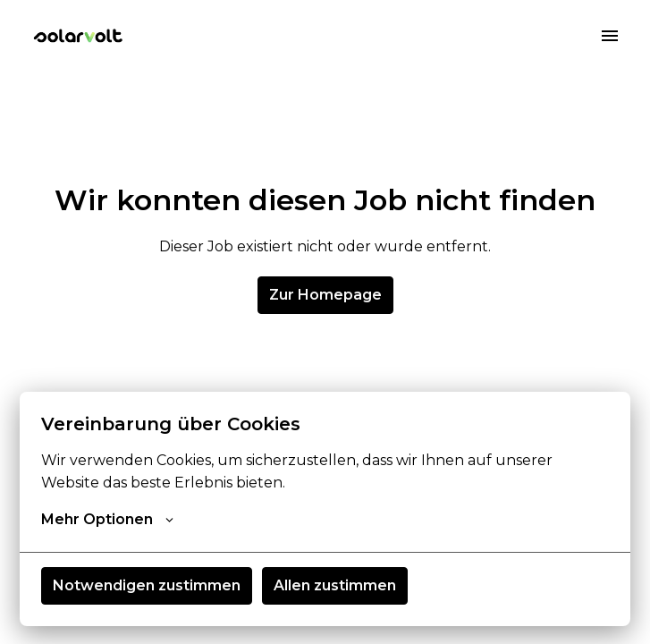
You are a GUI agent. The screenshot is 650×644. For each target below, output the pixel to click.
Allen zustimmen (335, 585)
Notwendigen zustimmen (147, 585)
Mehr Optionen (107, 520)
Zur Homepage (325, 295)
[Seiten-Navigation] (610, 36)
